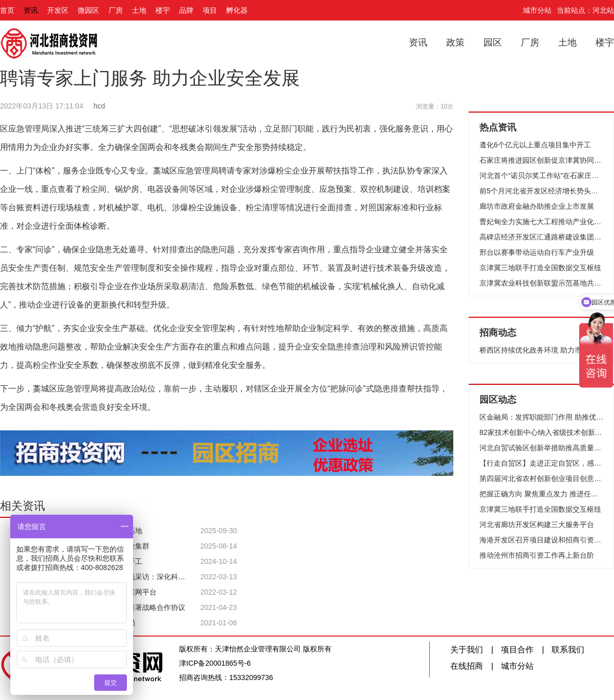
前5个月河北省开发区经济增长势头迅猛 (541, 191)
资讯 (31, 10)
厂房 (116, 10)
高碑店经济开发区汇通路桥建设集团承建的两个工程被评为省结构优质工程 (541, 237)
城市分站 (537, 10)
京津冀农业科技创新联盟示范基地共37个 (541, 283)
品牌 (186, 10)
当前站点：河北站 (585, 10)
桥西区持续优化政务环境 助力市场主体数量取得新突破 (541, 350)
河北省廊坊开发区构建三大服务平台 (537, 524)
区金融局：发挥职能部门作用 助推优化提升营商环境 (541, 417)
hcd (100, 106)
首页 (7, 10)
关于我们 (467, 650)
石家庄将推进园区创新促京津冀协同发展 (541, 160)
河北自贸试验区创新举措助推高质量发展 (541, 448)
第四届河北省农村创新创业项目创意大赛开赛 (541, 478)
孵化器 (237, 10)
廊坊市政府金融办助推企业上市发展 (537, 206)
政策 (455, 42)
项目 (210, 10)
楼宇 (163, 10)
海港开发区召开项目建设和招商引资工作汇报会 (541, 540)
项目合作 (517, 650)
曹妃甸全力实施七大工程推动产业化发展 (541, 222)
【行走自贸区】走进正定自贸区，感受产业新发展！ (541, 463)
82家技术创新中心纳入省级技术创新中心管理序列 (541, 432)
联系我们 (568, 650)
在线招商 (467, 666)
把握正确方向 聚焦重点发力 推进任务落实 (541, 494)
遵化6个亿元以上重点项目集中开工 (535, 145)
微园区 (89, 10)
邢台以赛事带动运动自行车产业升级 (537, 252)
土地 (139, 10)
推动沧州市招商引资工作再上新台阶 (537, 555)
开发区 (58, 10)
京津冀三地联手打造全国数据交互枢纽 (540, 268)
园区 (493, 42)
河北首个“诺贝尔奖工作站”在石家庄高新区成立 (541, 176)
